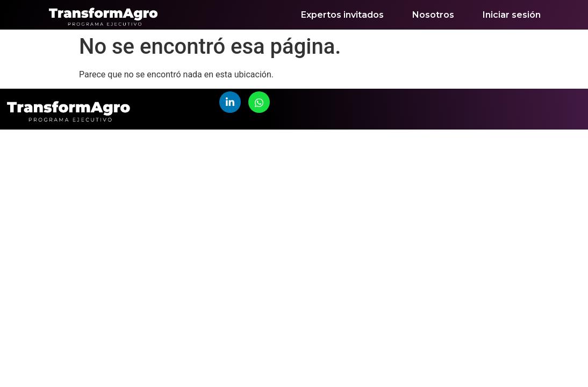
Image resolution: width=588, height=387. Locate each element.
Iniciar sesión (512, 15)
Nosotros (433, 15)
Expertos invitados (342, 15)
